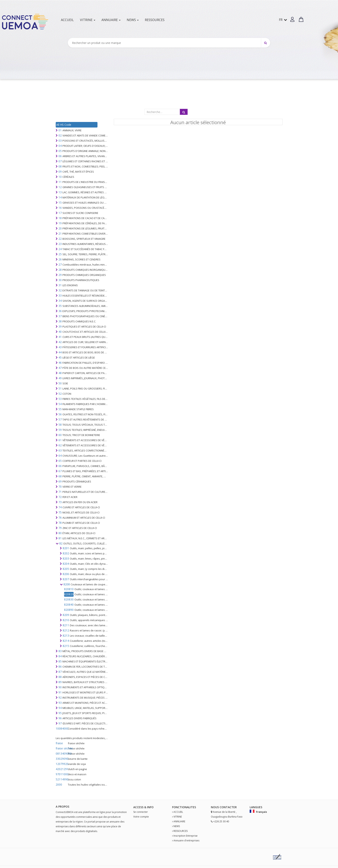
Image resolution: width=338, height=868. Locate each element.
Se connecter (141, 812)
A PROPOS (62, 807)
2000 (59, 784)
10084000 (61, 728)
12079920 (61, 764)
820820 (69, 594)
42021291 (61, 769)
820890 (69, 610)
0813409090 (61, 753)
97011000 (61, 774)
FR (283, 20)
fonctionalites (184, 807)
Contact (226, 807)
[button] (292, 19)
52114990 (61, 779)
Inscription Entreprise (186, 836)
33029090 (61, 759)
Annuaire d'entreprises (186, 840)
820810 (69, 589)
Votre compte (141, 817)
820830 (69, 599)
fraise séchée (61, 748)
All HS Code (64, 125)
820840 (69, 605)
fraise (59, 743)
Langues (256, 807)
